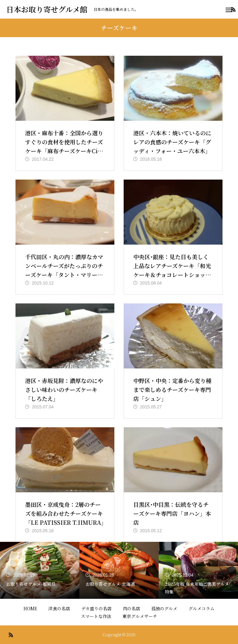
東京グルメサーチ (140, 616)
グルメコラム (201, 608)
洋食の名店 (59, 608)
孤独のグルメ (164, 608)
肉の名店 (131, 608)
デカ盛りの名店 (96, 608)
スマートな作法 (96, 616)
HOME (30, 608)
